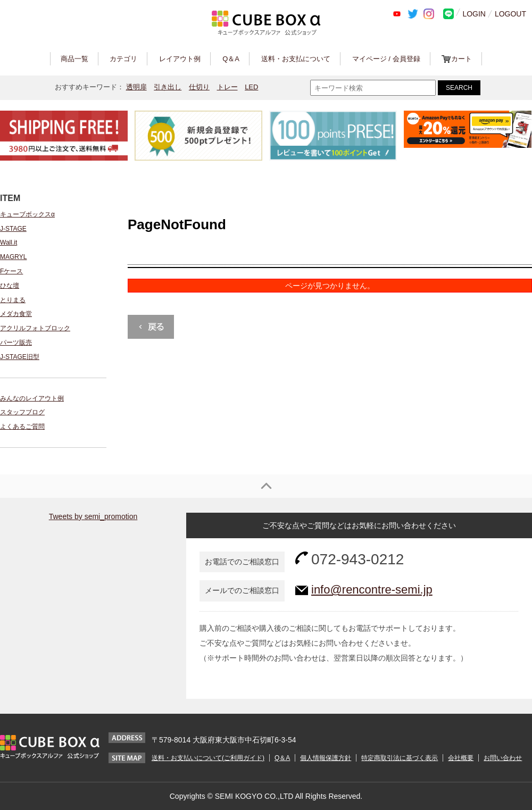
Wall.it (9, 243)
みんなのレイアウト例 (32, 398)
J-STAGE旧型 (20, 357)
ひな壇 (10, 286)
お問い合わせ (503, 758)
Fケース (11, 271)
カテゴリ (123, 59)
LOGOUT (510, 14)
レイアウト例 (180, 59)
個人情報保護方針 (326, 758)
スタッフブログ (22, 412)
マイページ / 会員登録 (386, 59)
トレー (227, 87)
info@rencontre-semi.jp (372, 590)
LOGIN (474, 14)
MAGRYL (13, 257)
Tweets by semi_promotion (93, 516)
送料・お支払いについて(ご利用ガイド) (208, 758)
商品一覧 (74, 59)
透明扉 (136, 87)
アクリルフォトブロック (35, 328)
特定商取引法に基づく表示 (400, 758)
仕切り (199, 87)
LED (251, 87)
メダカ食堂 (16, 314)
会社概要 (461, 758)
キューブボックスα (27, 214)
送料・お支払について (296, 59)
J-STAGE (13, 229)
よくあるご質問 (22, 427)
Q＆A (231, 59)
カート (462, 59)
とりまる (13, 300)
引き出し (168, 87)
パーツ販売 (16, 343)
